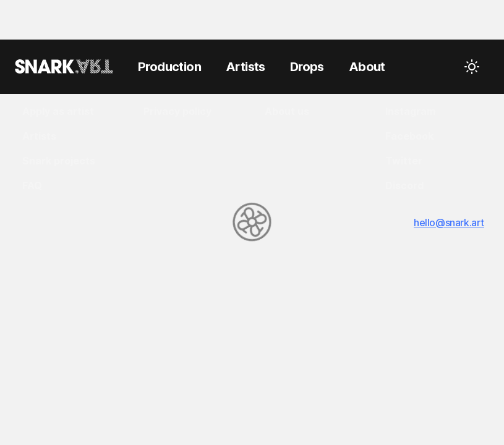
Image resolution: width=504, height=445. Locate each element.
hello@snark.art (449, 222)
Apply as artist (58, 111)
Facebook (409, 136)
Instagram (410, 111)
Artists (39, 136)
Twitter (404, 161)
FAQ (32, 185)
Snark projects (59, 161)
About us (287, 111)
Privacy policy (177, 111)
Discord (404, 185)
